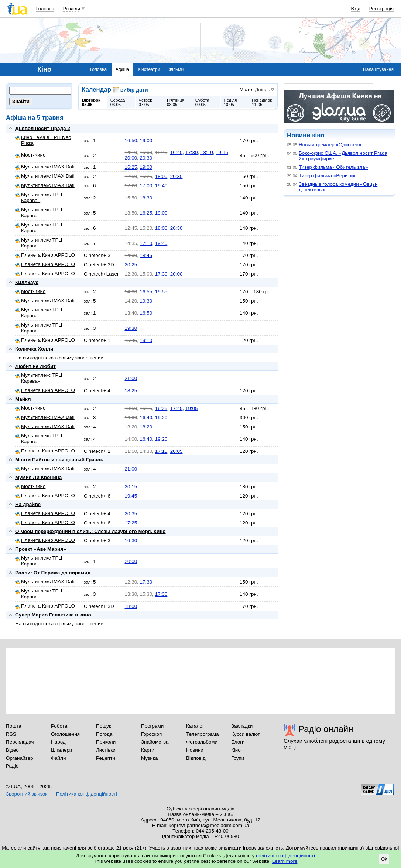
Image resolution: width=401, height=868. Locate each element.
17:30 (192, 152)
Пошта (13, 726)
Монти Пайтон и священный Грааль (59, 460)
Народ (58, 742)
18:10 (207, 152)
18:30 (146, 198)
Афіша (122, 69)
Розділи (72, 9)
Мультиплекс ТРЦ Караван (39, 197)
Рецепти (106, 758)
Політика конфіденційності (87, 794)
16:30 (131, 541)
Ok (384, 859)
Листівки (106, 750)
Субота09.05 (202, 102)
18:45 (146, 255)
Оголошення (65, 734)
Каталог (195, 726)
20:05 (176, 451)
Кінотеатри (149, 69)
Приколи (106, 742)
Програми (152, 726)
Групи (238, 758)
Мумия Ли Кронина (38, 477)
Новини (195, 750)
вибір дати (134, 90)
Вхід (356, 9)
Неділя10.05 (230, 102)
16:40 (176, 152)
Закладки (242, 726)
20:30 (146, 158)
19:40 (161, 186)
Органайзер (19, 758)
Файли (59, 758)
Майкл (23, 399)
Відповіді (196, 758)
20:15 (131, 487)
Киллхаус (27, 282)
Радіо (12, 766)
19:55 (161, 292)
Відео (12, 750)
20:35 (131, 514)
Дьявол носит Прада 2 (43, 128)
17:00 (146, 186)
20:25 (131, 265)
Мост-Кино (30, 155)
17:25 (131, 523)
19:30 (146, 301)
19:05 (192, 408)
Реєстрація (381, 9)
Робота (59, 726)
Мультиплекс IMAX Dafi (45, 167)
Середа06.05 (118, 102)
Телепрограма (203, 734)
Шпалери (61, 750)
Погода (104, 734)
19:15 (222, 152)
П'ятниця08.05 (176, 102)
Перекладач (20, 742)
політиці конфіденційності (285, 856)
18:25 (131, 391)
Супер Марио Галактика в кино (53, 615)
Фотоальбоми (202, 742)
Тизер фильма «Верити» (327, 176)
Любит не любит (35, 366)
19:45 (131, 496)
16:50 (131, 141)
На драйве (28, 504)
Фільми (176, 69)
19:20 (161, 418)
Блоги (238, 742)
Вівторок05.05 (91, 102)
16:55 (146, 292)
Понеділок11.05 (262, 102)
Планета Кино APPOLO (45, 255)
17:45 (176, 408)
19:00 (146, 141)
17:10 (146, 243)
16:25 (131, 167)
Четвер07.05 (145, 102)
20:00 (131, 158)
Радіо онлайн (326, 729)
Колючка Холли (34, 349)
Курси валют (246, 734)
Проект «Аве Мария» (41, 549)
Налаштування (378, 69)
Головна (45, 9)
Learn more (285, 861)
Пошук (104, 726)
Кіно (236, 750)
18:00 (161, 176)
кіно (318, 135)
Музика (149, 758)
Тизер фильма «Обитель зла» (333, 167)
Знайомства (155, 742)
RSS (11, 734)
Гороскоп (151, 734)
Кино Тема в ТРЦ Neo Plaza (43, 140)
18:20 (146, 427)
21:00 (131, 378)
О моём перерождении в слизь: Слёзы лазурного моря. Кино (90, 531)
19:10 (146, 340)
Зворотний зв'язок (27, 794)
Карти (148, 750)
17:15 (161, 451)
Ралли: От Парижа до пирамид (53, 573)
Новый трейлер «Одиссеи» (330, 145)
